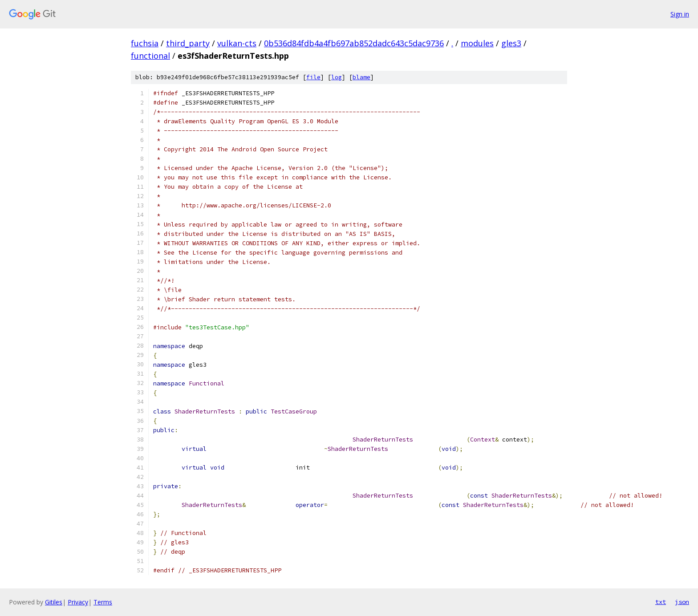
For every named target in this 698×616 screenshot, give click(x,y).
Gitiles (54, 602)
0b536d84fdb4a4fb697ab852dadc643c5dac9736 (354, 43)
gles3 (511, 43)
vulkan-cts (237, 43)
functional (150, 56)
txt (661, 602)
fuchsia (145, 43)
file (313, 77)
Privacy (78, 602)
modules (477, 43)
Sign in (680, 14)
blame (361, 77)
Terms (103, 602)
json (682, 602)
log (337, 77)
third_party (188, 43)
